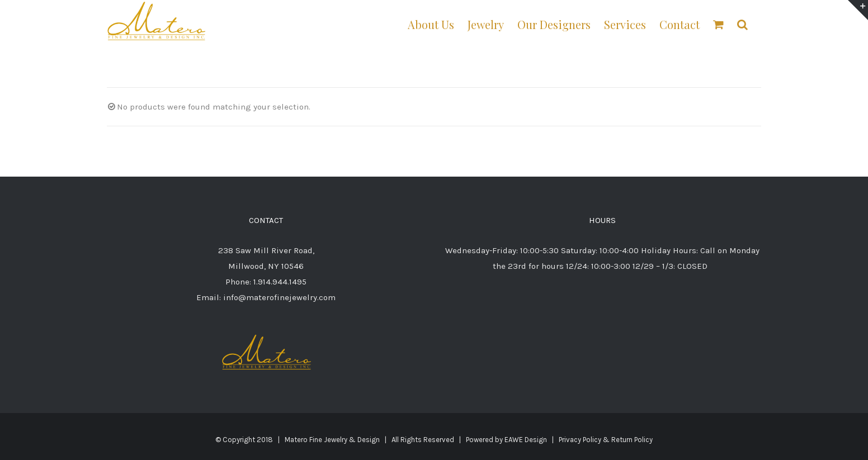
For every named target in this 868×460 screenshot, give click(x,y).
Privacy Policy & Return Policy (606, 440)
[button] (742, 24)
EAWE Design (526, 440)
